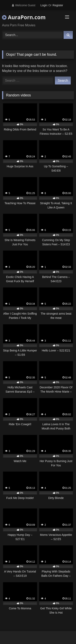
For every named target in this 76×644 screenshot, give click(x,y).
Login (44, 5)
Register (58, 5)
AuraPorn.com (24, 17)
